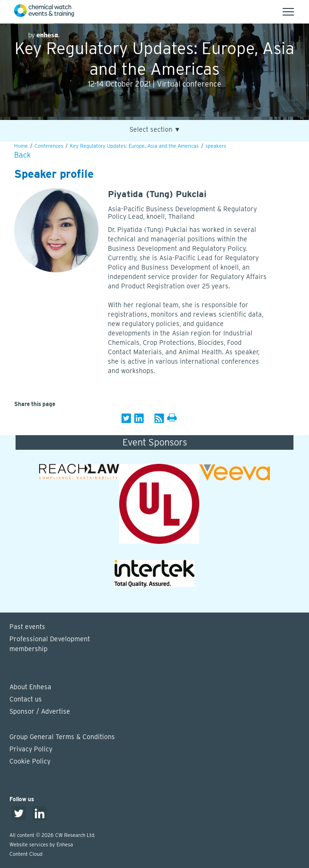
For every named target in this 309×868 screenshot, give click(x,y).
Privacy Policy (31, 749)
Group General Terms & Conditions (62, 737)
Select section (155, 130)
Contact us (26, 699)
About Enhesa (30, 687)
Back (22, 155)
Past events (27, 627)
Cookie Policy (30, 761)
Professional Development (159, 645)
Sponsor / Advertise (40, 711)
